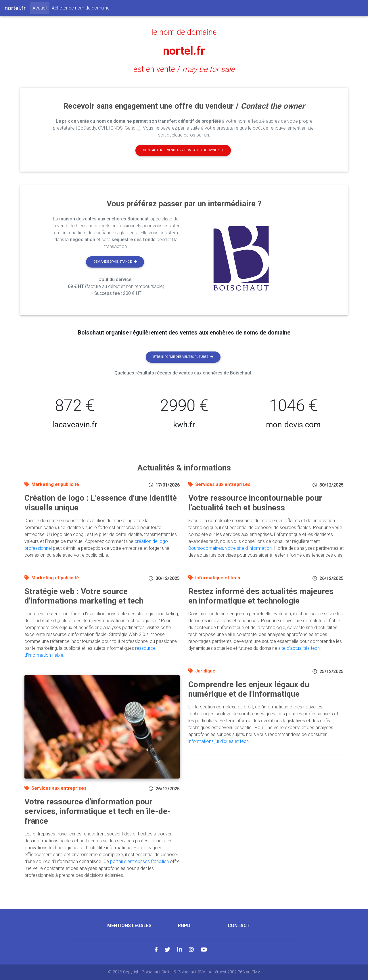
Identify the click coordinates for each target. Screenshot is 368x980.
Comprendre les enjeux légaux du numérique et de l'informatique (249, 689)
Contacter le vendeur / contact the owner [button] (183, 150)
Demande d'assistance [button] (115, 262)
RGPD (184, 926)
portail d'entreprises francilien (139, 861)
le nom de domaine (184, 32)
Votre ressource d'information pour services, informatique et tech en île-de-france (98, 811)
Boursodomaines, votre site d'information (230, 548)
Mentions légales (129, 926)
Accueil (41, 7)
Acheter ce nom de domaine (81, 8)
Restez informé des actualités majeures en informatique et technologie (261, 596)
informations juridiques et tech (218, 741)
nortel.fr (184, 51)
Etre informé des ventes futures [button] (183, 357)
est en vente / (184, 69)
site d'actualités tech (299, 648)
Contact (239, 926)
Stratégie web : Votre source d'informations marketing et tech (84, 596)
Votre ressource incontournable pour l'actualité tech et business (255, 503)
